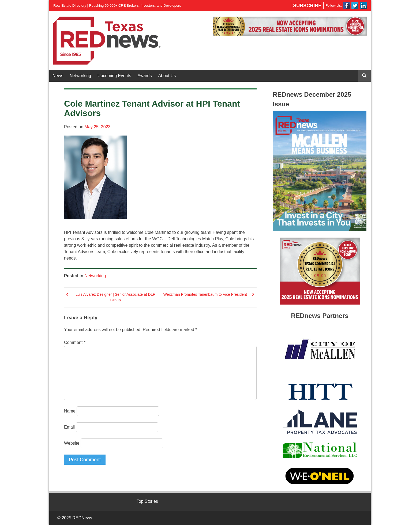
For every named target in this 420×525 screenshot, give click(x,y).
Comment (75, 342)
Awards (145, 76)
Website (72, 443)
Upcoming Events (114, 76)
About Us (167, 76)
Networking (80, 76)
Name (70, 411)
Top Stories (147, 501)
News (58, 76)
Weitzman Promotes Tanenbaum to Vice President (205, 294)
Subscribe (307, 6)
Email (69, 427)
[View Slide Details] (290, 26)
